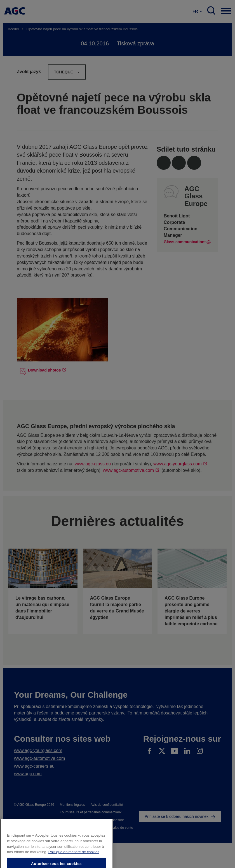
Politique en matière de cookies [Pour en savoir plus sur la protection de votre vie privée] (74, 860)
